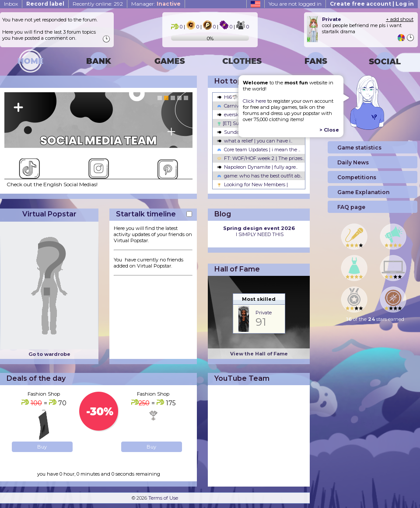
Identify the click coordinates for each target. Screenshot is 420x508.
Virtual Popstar (49, 214)
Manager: (156, 4)
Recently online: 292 (98, 4)
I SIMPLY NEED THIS (259, 231)
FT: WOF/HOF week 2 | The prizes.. (261, 158)
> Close (329, 130)
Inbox (11, 4)
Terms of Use (163, 498)
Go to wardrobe (49, 354)
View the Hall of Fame (259, 354)
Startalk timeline (146, 214)
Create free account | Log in (372, 4)
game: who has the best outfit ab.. (259, 176)
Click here (254, 101)
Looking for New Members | (252, 184)
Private (264, 313)
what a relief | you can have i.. (255, 141)
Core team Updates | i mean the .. (259, 150)
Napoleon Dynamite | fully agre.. (257, 167)
